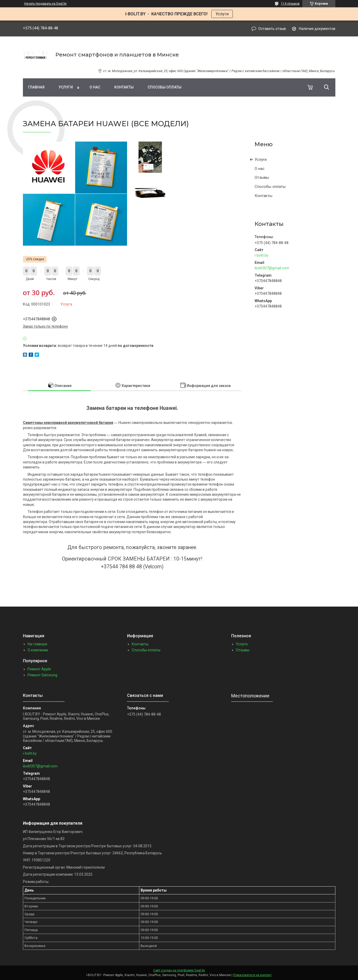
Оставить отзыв (272, 29)
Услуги (222, 14)
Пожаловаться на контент (252, 975)
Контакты (124, 87)
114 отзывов (290, 4)
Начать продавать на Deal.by (45, 4)
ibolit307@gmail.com (272, 268)
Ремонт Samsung (42, 675)
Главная (36, 87)
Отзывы (262, 177)
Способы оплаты (165, 87)
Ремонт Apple (39, 669)
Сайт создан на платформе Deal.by (179, 970)
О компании (38, 650)
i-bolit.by (262, 255)
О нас (95, 87)
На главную (37, 644)
